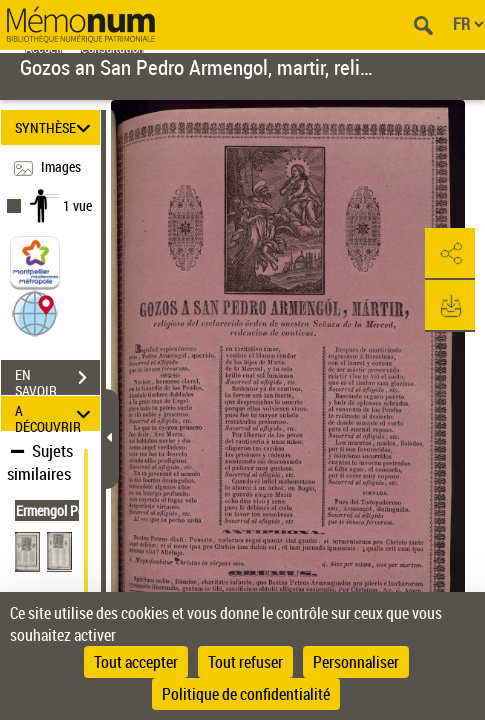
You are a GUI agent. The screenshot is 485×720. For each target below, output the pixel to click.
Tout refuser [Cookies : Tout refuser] (245, 662)
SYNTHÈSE (56, 127)
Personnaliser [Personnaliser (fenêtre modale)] (356, 662)
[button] (35, 312)
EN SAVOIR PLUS (57, 380)
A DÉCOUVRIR (56, 413)
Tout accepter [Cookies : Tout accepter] (136, 662)
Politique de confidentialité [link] (246, 694)
